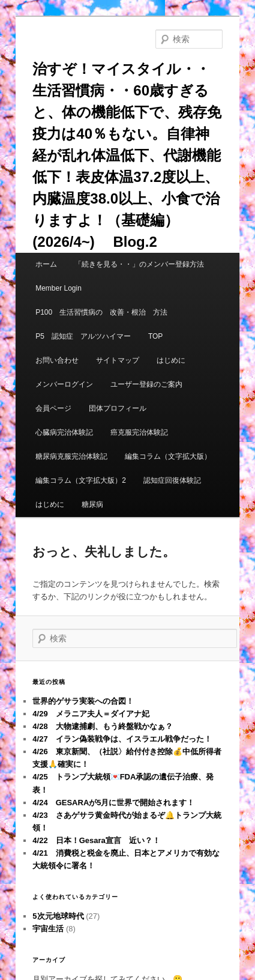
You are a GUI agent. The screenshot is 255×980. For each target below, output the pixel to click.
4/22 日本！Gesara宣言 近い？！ (96, 840)
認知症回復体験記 (172, 480)
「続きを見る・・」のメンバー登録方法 (139, 264)
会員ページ (53, 408)
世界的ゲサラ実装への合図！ (83, 701)
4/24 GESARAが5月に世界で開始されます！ (113, 803)
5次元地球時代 (58, 916)
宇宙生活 (48, 929)
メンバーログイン (64, 384)
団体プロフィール (121, 408)
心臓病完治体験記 (64, 432)
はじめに (171, 360)
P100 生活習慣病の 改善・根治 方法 (101, 312)
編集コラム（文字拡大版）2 (81, 480)
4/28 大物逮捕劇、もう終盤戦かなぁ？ (102, 726)
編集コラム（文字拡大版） (168, 456)
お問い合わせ (57, 360)
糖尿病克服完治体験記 (71, 456)
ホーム (46, 264)
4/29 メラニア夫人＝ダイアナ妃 (91, 714)
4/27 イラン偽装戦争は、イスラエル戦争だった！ (122, 739)
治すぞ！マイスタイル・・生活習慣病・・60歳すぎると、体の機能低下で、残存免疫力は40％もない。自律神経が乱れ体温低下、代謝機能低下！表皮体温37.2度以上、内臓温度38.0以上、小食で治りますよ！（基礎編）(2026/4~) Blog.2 (127, 155)
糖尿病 (92, 504)
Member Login (58, 288)
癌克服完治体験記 (139, 432)
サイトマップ (118, 360)
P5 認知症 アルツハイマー (83, 336)
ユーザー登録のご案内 (146, 384)
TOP (155, 336)
